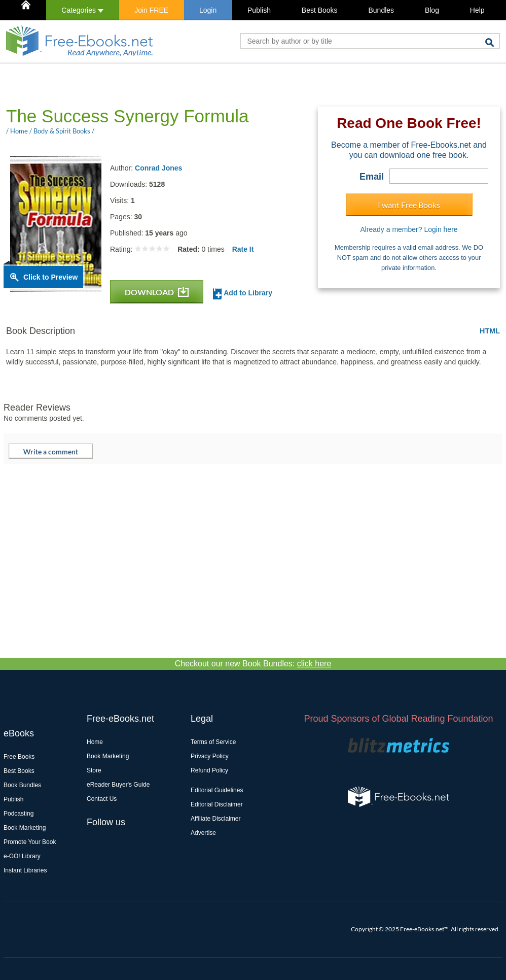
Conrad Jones (158, 168)
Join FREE (151, 10)
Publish (259, 10)
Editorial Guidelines (217, 790)
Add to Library (243, 294)
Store (94, 770)
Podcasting (19, 814)
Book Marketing (25, 828)
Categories (82, 10)
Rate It (243, 249)
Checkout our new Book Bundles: (253, 664)
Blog (432, 10)
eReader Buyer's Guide (118, 785)
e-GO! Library (22, 856)
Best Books (320, 10)
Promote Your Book (30, 842)
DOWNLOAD (157, 292)
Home (95, 742)
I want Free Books (409, 205)
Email (372, 177)
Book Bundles (22, 785)
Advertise (203, 833)
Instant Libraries (25, 870)
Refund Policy (209, 770)
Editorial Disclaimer (217, 804)
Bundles (381, 10)
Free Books (19, 757)
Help (477, 10)
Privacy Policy (210, 756)
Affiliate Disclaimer (215, 819)
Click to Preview (50, 277)
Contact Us (102, 799)
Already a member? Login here (409, 229)
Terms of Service (213, 742)
